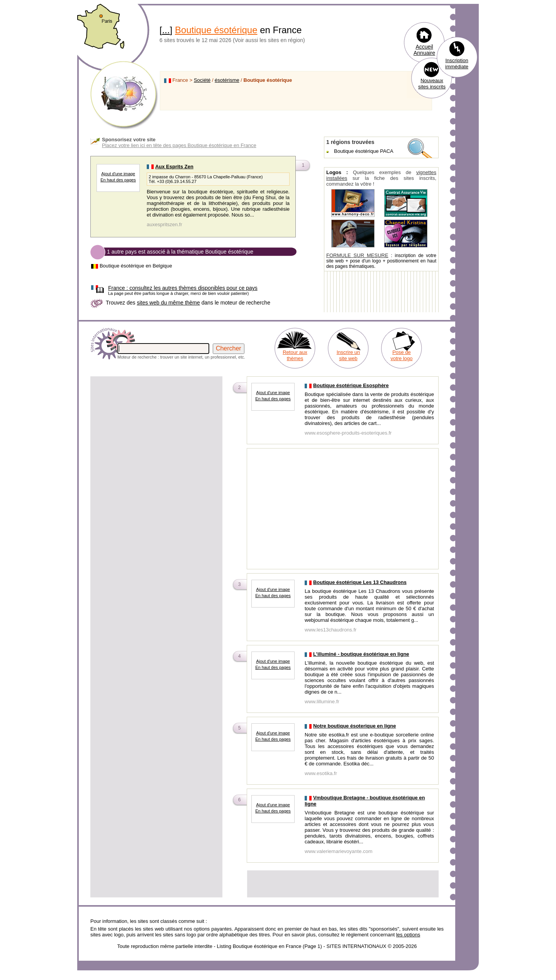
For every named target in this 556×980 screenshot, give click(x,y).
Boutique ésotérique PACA (364, 151)
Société (202, 80)
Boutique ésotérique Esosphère (351, 385)
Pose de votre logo (401, 355)
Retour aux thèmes (295, 355)
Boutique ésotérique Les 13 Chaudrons (360, 582)
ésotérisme (227, 80)
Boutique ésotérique (216, 30)
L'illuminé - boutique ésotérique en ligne (361, 654)
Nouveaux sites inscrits (432, 84)
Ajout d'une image (118, 174)
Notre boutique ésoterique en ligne (355, 726)
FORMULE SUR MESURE (357, 255)
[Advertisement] (156, 432)
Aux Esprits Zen (174, 167)
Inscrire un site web (348, 355)
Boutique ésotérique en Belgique (136, 266)
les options (408, 935)
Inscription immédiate (457, 63)
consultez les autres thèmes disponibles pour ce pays (183, 288)
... (166, 30)
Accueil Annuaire (424, 50)
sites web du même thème (168, 303)
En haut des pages (118, 180)
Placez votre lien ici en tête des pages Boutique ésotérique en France (179, 145)
